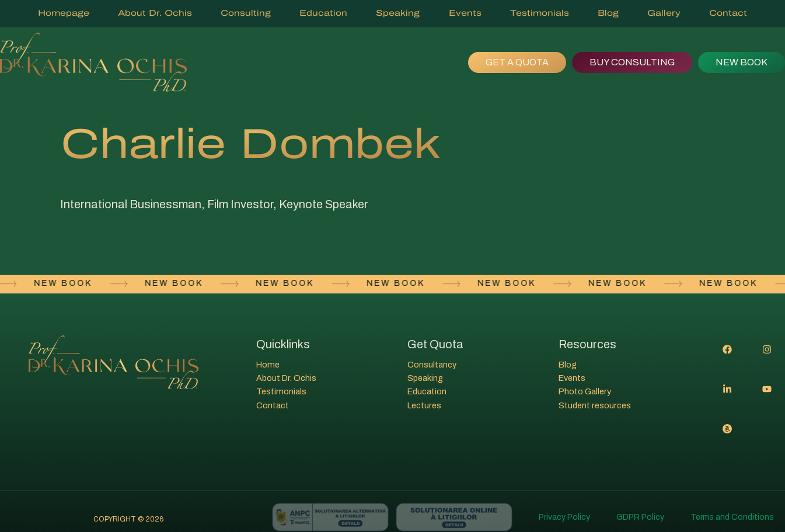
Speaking (398, 13)
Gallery (664, 13)
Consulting (246, 13)
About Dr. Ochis (155, 13)
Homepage (64, 13)
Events (465, 13)
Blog (608, 13)
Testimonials (540, 13)
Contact (728, 13)
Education (323, 13)
